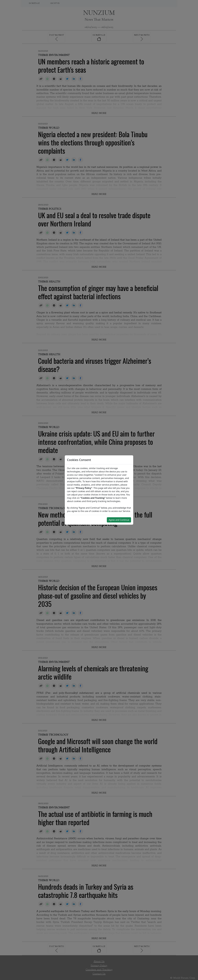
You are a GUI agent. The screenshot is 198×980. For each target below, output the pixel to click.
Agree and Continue (119, 520)
